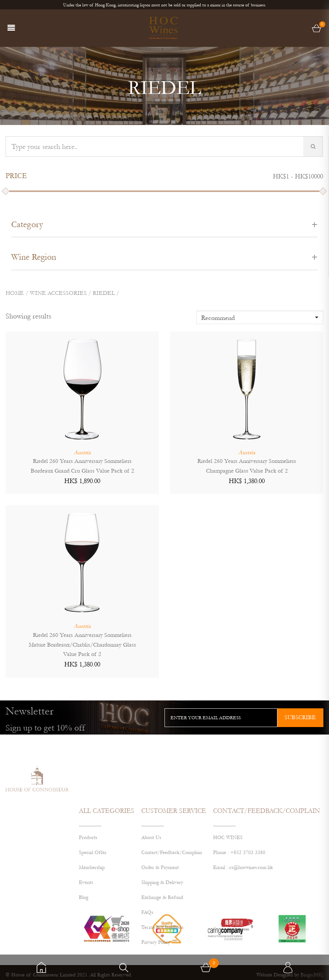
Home (15, 293)
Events (86, 928)
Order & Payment (160, 913)
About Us (151, 883)
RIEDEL (104, 293)
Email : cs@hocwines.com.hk (243, 913)
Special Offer (93, 898)
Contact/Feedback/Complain (172, 898)
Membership (92, 913)
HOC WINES (228, 883)
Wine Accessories (58, 293)
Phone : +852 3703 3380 (239, 898)
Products (88, 883)
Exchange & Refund (162, 943)
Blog (84, 943)
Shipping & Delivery (162, 928)
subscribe (300, 717)
